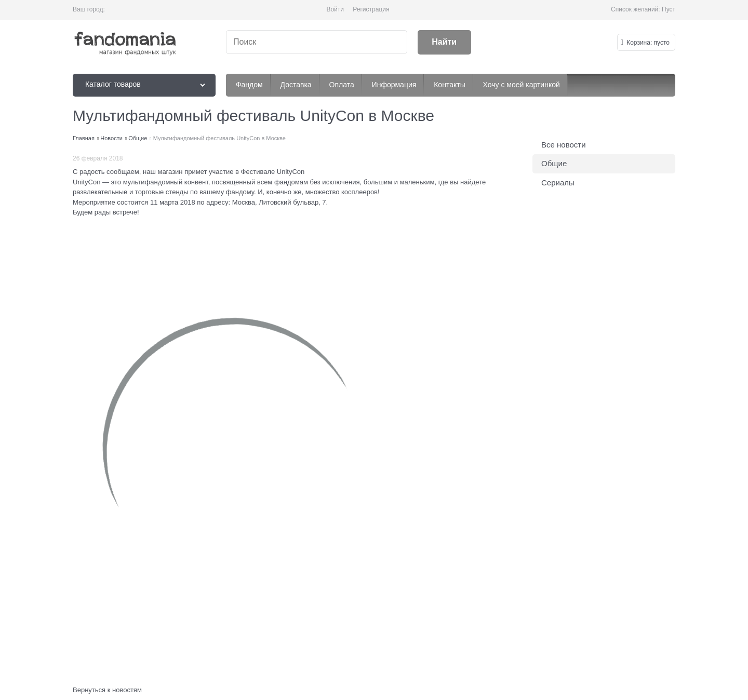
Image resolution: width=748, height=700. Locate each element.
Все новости (564, 145)
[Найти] (444, 42)
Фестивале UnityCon (273, 172)
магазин (170, 172)
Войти (335, 9)
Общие (554, 163)
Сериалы (558, 183)
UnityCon (86, 182)
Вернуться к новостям (107, 690)
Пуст (669, 9)
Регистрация (371, 9)
